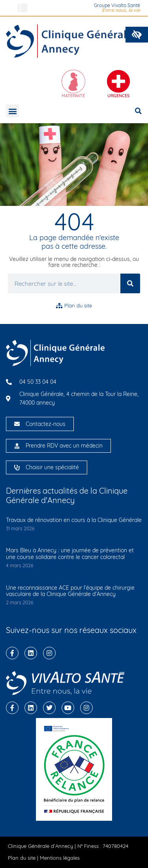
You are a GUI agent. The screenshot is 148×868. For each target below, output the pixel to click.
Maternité (73, 96)
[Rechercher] (130, 283)
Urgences (118, 96)
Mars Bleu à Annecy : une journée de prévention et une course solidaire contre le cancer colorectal (70, 554)
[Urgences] (118, 81)
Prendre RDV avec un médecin (64, 446)
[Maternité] (73, 81)
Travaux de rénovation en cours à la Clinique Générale (74, 520)
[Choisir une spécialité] (17, 468)
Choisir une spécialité (52, 467)
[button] (137, 35)
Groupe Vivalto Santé (117, 5)
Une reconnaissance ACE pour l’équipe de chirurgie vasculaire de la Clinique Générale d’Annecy (70, 591)
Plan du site (22, 858)
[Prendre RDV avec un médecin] (17, 446)
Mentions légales (60, 858)
